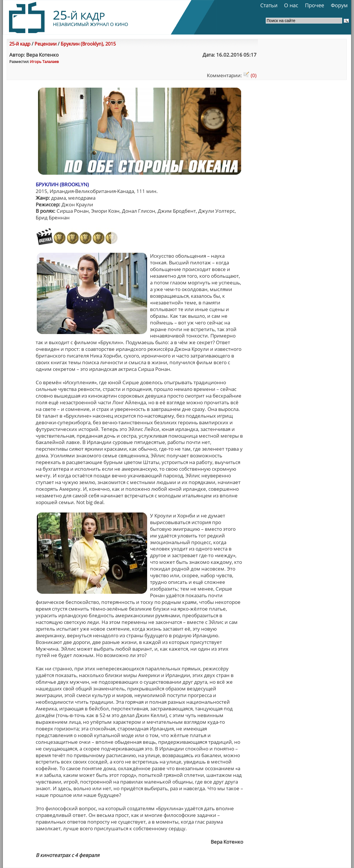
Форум (339, 5)
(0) (250, 75)
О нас (291, 5)
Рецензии (46, 44)
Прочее (315, 5)
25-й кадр (20, 44)
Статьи (269, 5)
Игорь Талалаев (44, 62)
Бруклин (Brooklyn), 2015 (88, 44)
